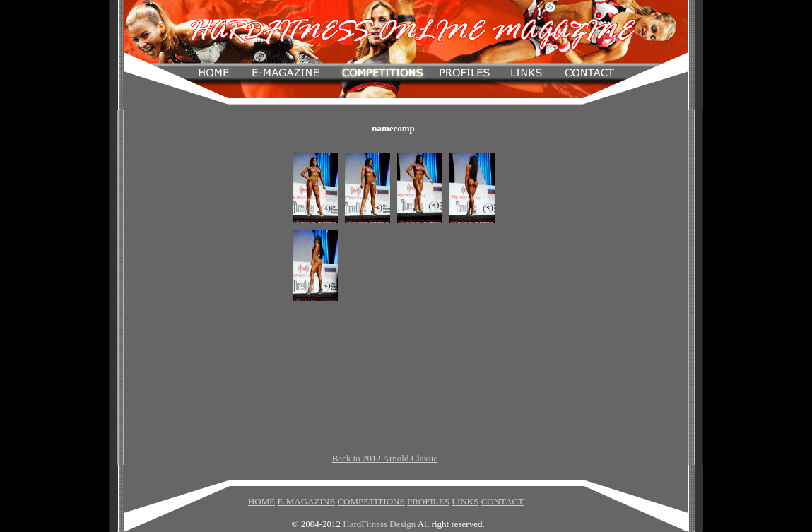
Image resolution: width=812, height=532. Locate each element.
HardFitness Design (379, 524)
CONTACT (502, 501)
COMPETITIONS (371, 501)
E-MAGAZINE (306, 501)
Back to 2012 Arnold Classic (385, 458)
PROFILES (428, 501)
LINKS (465, 501)
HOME (261, 501)
